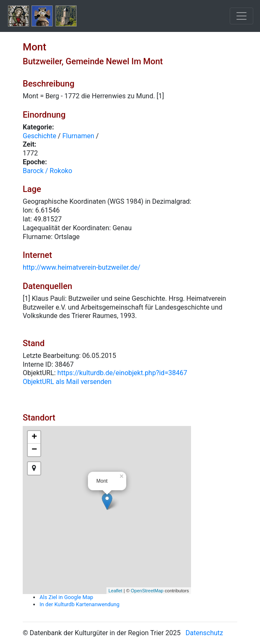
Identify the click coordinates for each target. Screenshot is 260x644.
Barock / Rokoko (48, 171)
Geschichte (40, 136)
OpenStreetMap (147, 591)
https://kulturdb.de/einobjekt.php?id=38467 (122, 373)
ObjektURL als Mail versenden (67, 382)
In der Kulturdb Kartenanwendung (80, 604)
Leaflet (115, 591)
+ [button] (34, 437)
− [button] (34, 450)
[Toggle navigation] (241, 16)
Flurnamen (78, 136)
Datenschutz (204, 633)
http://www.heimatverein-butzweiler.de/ (82, 267)
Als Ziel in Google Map (66, 597)
